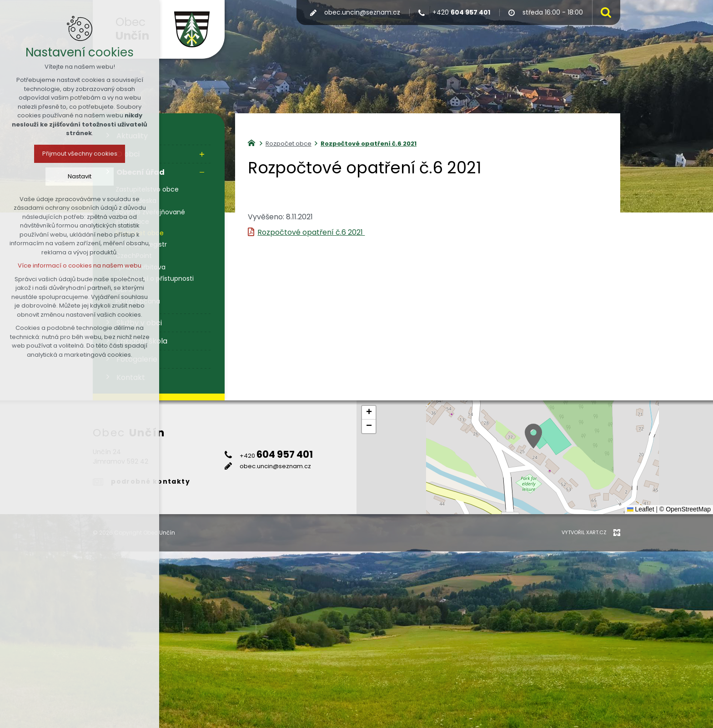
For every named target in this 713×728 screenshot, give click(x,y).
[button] (533, 436)
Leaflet (641, 509)
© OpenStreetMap (685, 509)
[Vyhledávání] (604, 13)
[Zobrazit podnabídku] (202, 154)
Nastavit (80, 176)
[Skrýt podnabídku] (202, 172)
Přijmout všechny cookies (80, 154)
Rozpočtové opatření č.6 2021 (311, 232)
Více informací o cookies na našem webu (80, 265)
